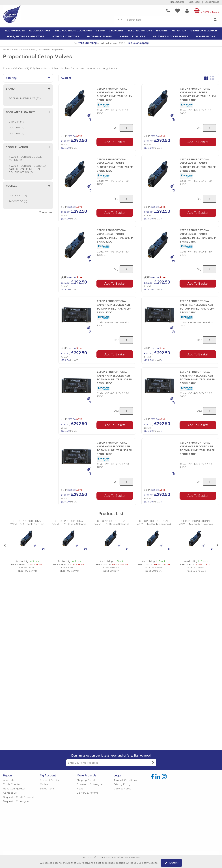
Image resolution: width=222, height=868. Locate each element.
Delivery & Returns (88, 793)
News (80, 789)
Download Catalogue (90, 784)
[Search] (169, 20)
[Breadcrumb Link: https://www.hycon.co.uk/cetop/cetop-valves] (28, 49)
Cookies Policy (122, 789)
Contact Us (10, 793)
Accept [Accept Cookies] (171, 863)
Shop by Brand (212, 2)
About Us (9, 780)
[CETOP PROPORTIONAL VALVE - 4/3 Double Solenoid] (27, 524)
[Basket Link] (206, 11)
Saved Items (47, 789)
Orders (44, 784)
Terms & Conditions (125, 780)
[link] (152, 777)
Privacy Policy (122, 784)
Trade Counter (177, 2)
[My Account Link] (187, 11)
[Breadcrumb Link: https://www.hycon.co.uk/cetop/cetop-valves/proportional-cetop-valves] (51, 49)
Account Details (49, 780)
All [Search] (118, 20)
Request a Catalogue (16, 801)
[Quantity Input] (126, 128)
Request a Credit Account (18, 797)
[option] (27, 546)
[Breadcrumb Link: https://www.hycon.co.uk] (6, 49)
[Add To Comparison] (90, 119)
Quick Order (194, 2)
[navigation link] (168, 11)
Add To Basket (115, 142)
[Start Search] (216, 20)
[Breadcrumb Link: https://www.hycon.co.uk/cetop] (15, 49)
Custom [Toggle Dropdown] (66, 78)
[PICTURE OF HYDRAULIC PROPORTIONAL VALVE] (27, 538)
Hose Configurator (14, 789)
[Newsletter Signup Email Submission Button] (153, 763)
